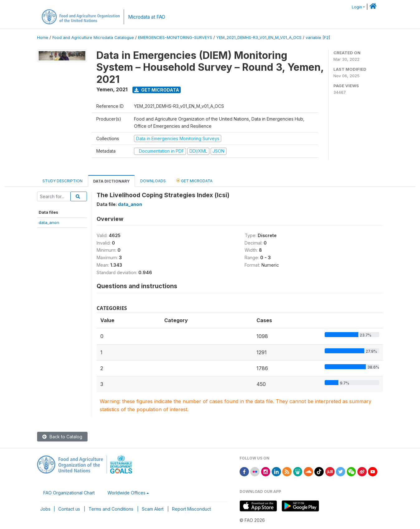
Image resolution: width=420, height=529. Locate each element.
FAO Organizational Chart (69, 493)
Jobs (45, 509)
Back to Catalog (62, 437)
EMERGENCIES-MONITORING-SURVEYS (175, 38)
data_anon (49, 222)
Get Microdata (157, 90)
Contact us (69, 509)
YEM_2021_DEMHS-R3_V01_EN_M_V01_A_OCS (259, 38)
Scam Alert (153, 509)
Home (43, 38)
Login (357, 7)
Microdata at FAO (147, 17)
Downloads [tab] (153, 181)
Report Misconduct (191, 509)
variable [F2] (318, 38)
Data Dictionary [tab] (111, 181)
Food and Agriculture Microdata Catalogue (93, 38)
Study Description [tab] (62, 181)
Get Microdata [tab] (194, 181)
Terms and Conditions (111, 509)
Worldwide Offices (126, 493)
